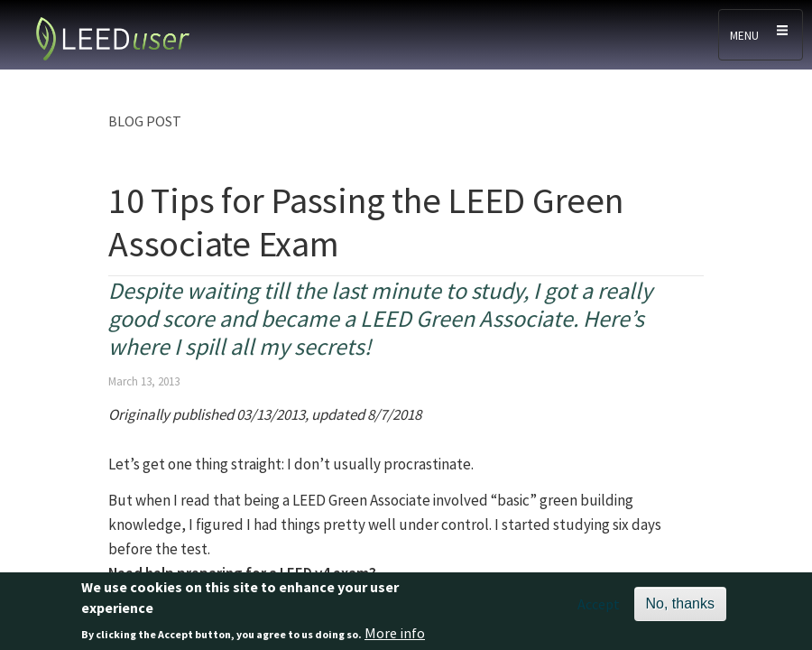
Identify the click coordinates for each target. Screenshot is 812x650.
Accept (599, 608)
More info (395, 636)
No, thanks (680, 607)
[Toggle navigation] (761, 35)
